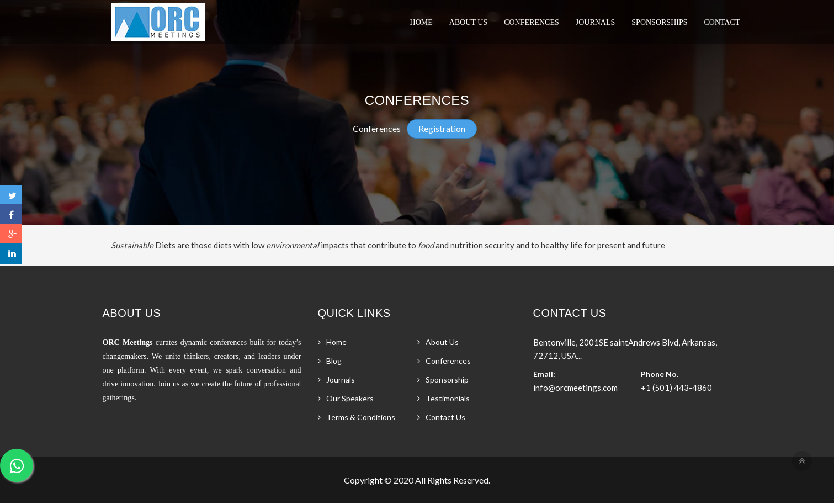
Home (421, 22)
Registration (442, 128)
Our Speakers (350, 398)
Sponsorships (659, 22)
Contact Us (445, 417)
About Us (468, 22)
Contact (722, 22)
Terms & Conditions (361, 417)
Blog (334, 361)
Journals (596, 22)
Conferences (532, 22)
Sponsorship (447, 380)
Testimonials (448, 398)
